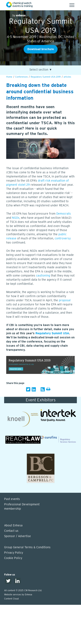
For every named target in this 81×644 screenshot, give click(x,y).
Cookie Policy (13, 558)
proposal (65, 300)
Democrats (64, 214)
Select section (41, 70)
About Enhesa (13, 525)
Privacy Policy (14, 553)
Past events (12, 499)
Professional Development (43, 507)
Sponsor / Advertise (18, 536)
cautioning (43, 275)
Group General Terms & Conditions (27, 547)
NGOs (16, 218)
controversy (63, 238)
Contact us (11, 531)
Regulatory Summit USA (52, 333)
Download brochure (41, 49)
